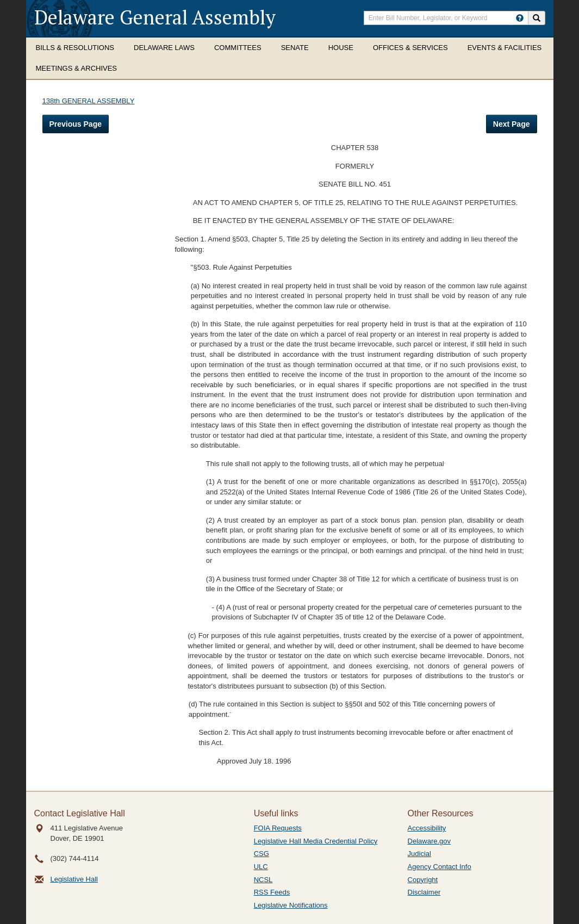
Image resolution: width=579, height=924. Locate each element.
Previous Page (76, 124)
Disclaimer (424, 892)
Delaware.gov (429, 841)
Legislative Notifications (291, 905)
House (341, 48)
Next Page (512, 124)
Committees (238, 48)
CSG (262, 854)
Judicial (419, 854)
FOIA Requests (278, 828)
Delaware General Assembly (155, 17)
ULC (261, 867)
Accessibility (427, 828)
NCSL (263, 880)
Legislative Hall (74, 879)
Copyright (423, 880)
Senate (295, 48)
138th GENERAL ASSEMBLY (89, 101)
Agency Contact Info (440, 867)
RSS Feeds (272, 892)
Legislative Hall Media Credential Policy (316, 841)
